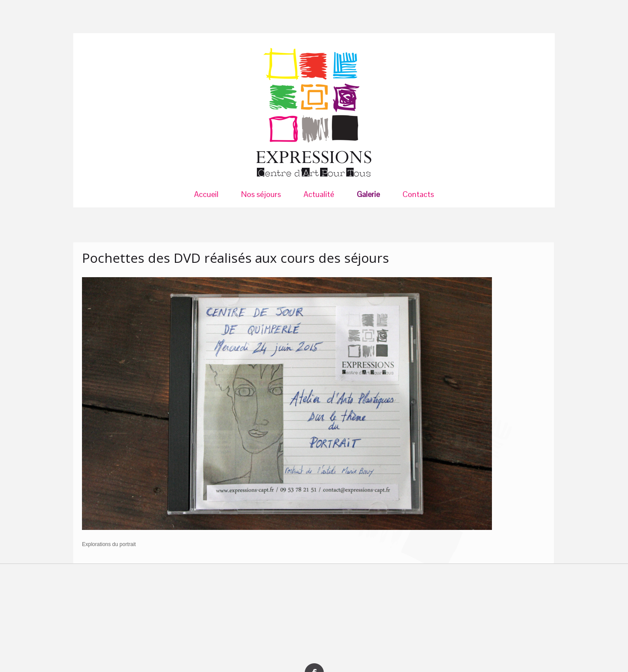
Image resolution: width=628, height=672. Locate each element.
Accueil (206, 194)
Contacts (418, 194)
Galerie (368, 194)
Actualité (319, 194)
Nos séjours (261, 194)
